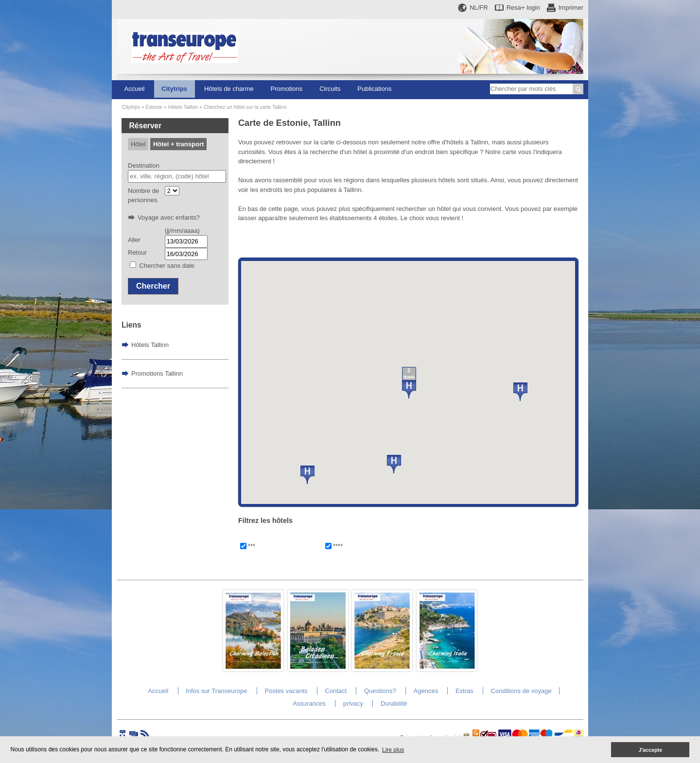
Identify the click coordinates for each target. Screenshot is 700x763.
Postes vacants (286, 691)
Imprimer (571, 8)
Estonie (154, 107)
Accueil (135, 89)
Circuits (330, 89)
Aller (134, 240)
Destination (144, 165)
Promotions (287, 89)
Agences (426, 691)
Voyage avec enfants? (169, 217)
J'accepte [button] (650, 750)
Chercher (153, 286)
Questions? (380, 691)
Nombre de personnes (143, 196)
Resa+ (523, 8)
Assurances (309, 703)
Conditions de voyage (521, 691)
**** (338, 546)
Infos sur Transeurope (216, 691)
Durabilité (394, 703)
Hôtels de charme (229, 89)
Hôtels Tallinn (183, 107)
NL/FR (479, 8)
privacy (353, 703)
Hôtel (138, 144)
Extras (464, 691)
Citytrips (174, 89)
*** (252, 546)
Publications (374, 89)
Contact (336, 691)
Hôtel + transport (178, 144)
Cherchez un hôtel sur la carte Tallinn (245, 107)
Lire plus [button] (393, 750)
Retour (137, 252)
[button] (307, 475)
